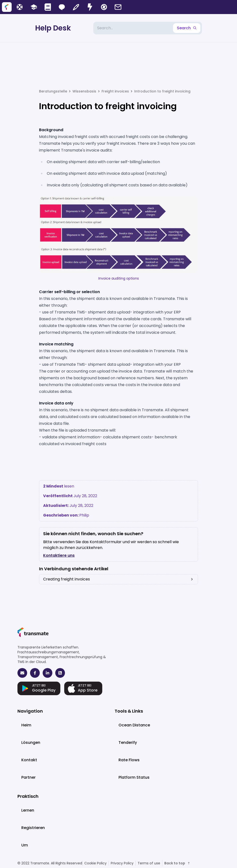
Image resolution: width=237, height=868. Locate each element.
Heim (26, 725)
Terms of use (149, 863)
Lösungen (31, 742)
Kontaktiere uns (59, 555)
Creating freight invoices (118, 579)
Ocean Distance (134, 725)
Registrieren (33, 828)
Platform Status (134, 777)
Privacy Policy (122, 863)
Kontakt (29, 760)
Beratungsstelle (53, 91)
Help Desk (53, 28)
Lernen (28, 810)
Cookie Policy (95, 863)
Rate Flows (129, 760)
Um (25, 845)
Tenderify (128, 742)
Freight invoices (115, 91)
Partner (28, 777)
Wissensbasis (84, 91)
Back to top (177, 863)
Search (187, 28)
